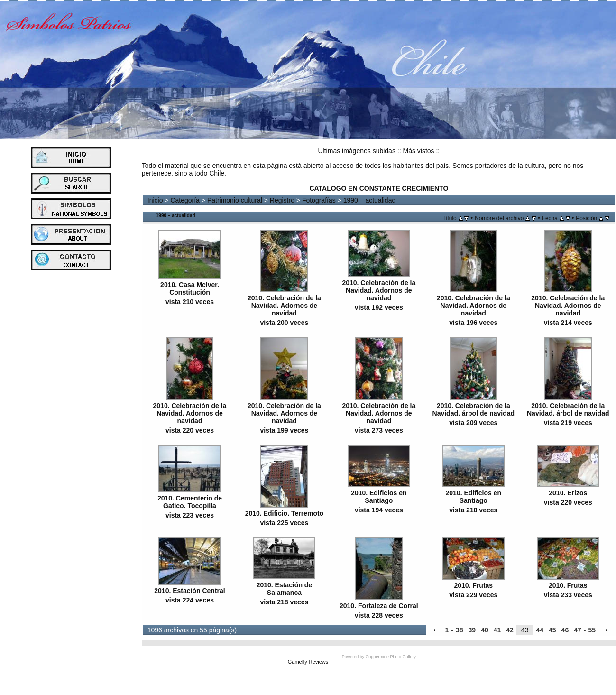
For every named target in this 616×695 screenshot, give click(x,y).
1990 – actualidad (370, 200)
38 (460, 630)
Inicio (155, 200)
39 (472, 630)
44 (540, 630)
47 (578, 630)
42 (510, 630)
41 (497, 630)
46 (565, 630)
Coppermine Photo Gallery (391, 657)
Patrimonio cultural (235, 200)
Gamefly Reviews (308, 662)
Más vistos (418, 151)
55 (592, 630)
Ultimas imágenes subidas (357, 151)
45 (552, 630)
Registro (282, 200)
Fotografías (319, 200)
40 (485, 630)
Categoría (185, 200)
